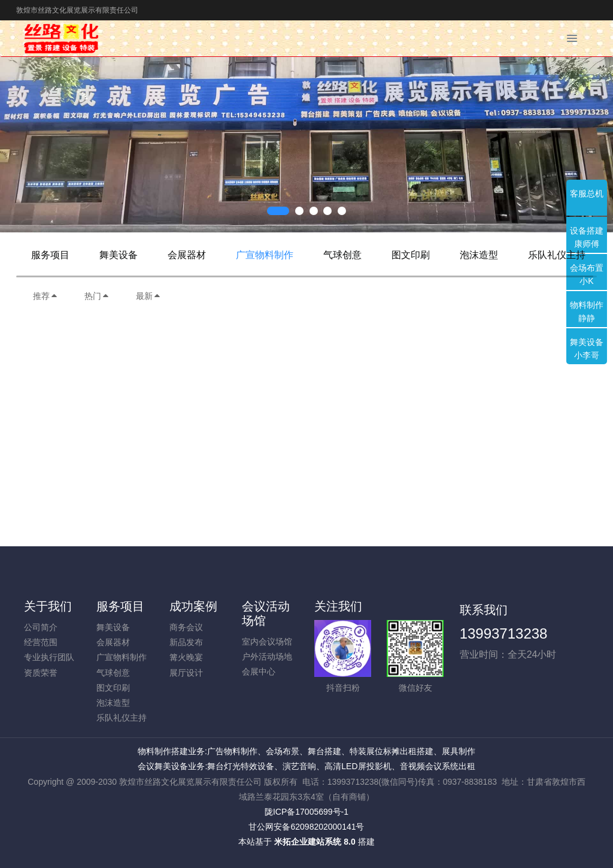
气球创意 (342, 255)
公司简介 (41, 627)
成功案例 (193, 606)
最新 (148, 296)
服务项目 (50, 255)
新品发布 (186, 642)
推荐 (45, 296)
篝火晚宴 (186, 657)
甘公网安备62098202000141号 (306, 827)
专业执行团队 (49, 657)
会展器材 (187, 255)
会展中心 (259, 672)
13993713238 (504, 633)
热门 (97, 296)
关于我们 (48, 606)
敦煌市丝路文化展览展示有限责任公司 (77, 10)
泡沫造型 (479, 255)
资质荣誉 (41, 673)
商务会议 (186, 627)
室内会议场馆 (267, 642)
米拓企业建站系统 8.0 (315, 842)
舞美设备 (119, 255)
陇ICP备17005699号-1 (306, 812)
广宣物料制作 (265, 255)
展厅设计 (186, 673)
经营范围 (41, 642)
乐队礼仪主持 (557, 255)
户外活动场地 (267, 657)
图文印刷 (411, 255)
